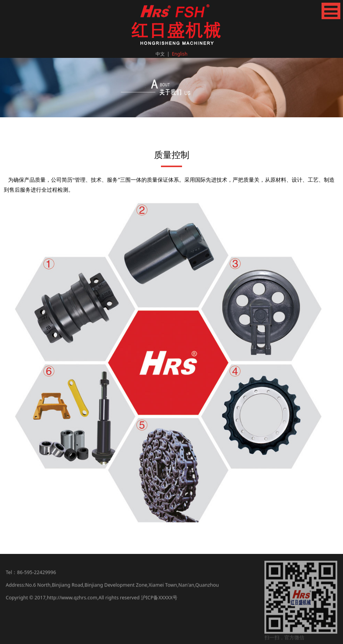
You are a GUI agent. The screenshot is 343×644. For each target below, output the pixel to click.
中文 (160, 54)
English (180, 54)
